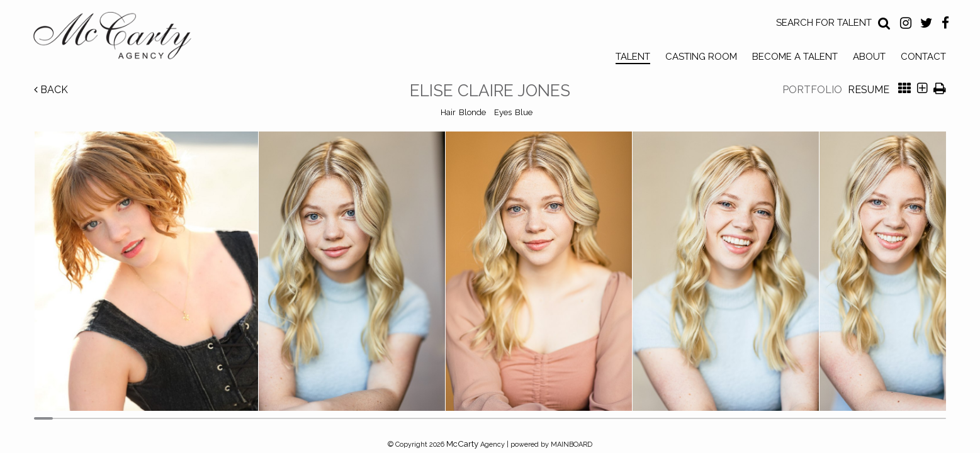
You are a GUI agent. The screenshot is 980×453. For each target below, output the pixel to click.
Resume (869, 90)
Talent (633, 57)
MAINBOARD (572, 445)
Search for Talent (824, 23)
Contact (923, 57)
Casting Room (701, 57)
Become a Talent (795, 57)
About (869, 57)
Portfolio (812, 90)
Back (51, 90)
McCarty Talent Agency (121, 38)
